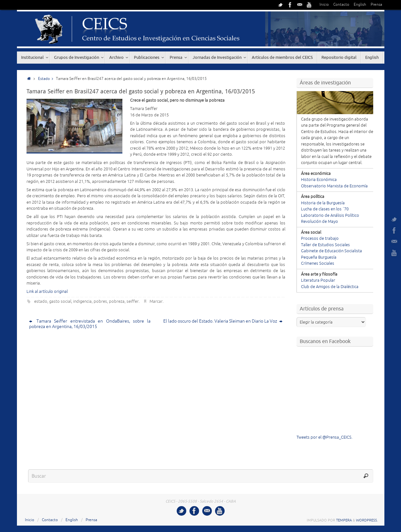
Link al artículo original (47, 292)
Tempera (344, 520)
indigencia (82, 301)
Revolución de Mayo (320, 222)
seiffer (133, 301)
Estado (47, 79)
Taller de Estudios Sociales (325, 245)
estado (41, 301)
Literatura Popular (318, 280)
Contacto (341, 5)
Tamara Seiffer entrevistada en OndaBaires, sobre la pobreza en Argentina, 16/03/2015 (90, 324)
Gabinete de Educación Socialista (332, 251)
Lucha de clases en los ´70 (325, 209)
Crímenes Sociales (318, 263)
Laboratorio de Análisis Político (330, 215)
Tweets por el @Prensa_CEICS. (324, 437)
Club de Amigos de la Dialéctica (330, 287)
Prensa (376, 5)
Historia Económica (319, 180)
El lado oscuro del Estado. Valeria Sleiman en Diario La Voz (223, 321)
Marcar (156, 301)
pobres (100, 301)
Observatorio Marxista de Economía (334, 186)
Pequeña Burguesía (319, 257)
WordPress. (367, 520)
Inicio (324, 5)
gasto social (60, 301)
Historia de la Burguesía (323, 203)
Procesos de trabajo (320, 239)
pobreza (117, 301)
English (360, 5)
